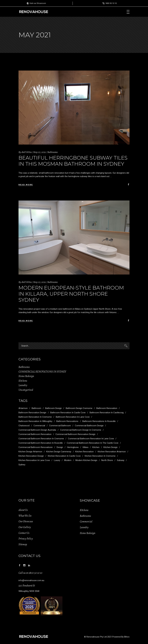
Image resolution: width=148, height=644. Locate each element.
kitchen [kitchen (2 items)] (96, 447)
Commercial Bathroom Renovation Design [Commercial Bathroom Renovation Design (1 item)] (75, 434)
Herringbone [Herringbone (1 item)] (73, 447)
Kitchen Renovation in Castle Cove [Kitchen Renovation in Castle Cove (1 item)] (64, 456)
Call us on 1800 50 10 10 (30, 573)
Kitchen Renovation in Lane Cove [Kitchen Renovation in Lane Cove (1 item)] (34, 460)
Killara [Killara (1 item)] (85, 447)
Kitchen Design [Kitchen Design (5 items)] (110, 447)
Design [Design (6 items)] (60, 447)
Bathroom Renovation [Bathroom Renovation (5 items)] (107, 408)
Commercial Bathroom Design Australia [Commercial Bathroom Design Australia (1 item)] (37, 430)
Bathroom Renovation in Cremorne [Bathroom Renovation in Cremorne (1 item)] (35, 417)
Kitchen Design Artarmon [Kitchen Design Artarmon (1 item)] (30, 452)
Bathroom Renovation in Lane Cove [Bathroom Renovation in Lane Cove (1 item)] (73, 417)
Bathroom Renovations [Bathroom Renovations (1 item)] (67, 421)
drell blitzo (27, 152)
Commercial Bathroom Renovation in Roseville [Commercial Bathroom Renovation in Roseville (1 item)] (41, 443)
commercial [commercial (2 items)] (39, 426)
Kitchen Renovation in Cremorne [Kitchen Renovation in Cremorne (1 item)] (100, 456)
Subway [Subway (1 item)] (121, 460)
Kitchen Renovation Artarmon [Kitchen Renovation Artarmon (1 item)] (112, 452)
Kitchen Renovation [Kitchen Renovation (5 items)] (84, 452)
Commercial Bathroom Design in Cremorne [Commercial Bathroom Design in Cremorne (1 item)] (81, 430)
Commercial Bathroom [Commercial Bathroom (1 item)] (60, 426)
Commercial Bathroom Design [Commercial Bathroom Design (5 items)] (89, 426)
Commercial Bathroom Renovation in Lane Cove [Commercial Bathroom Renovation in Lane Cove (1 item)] (91, 439)
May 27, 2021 (40, 152)
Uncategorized (26, 390)
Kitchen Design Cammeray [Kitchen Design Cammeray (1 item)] (59, 452)
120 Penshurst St (27, 586)
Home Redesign (26, 376)
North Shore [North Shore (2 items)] (107, 460)
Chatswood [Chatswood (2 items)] (24, 426)
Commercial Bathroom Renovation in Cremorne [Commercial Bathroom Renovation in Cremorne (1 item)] (41, 439)
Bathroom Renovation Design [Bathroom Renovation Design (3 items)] (32, 413)
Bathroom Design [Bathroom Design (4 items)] (53, 408)
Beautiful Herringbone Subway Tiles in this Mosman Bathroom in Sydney (73, 161)
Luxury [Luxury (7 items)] (57, 460)
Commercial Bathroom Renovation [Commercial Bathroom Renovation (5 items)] (35, 434)
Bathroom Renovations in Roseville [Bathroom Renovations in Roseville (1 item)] (99, 421)
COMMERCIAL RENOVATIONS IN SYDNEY (42, 372)
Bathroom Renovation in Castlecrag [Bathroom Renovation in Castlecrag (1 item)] (107, 413)
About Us (23, 510)
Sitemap (23, 544)
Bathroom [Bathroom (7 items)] (36, 408)
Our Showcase (26, 521)
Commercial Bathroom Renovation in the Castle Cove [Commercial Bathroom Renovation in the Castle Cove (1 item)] (93, 443)
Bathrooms (53, 152)
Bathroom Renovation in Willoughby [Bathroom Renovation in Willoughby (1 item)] (35, 421)
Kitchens (23, 381)
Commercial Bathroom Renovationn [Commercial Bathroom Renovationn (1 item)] (36, 447)
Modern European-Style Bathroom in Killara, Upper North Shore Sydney (71, 294)
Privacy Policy (26, 539)
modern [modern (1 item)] (68, 460)
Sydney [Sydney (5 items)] (22, 465)
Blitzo (127, 637)
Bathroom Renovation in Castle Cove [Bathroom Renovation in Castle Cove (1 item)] (68, 413)
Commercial (86, 522)
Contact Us (24, 533)
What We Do (25, 516)
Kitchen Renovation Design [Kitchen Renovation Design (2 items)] (31, 456)
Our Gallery (25, 527)
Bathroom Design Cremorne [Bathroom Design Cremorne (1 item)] (79, 408)
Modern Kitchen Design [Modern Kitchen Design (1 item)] (86, 460)
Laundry (23, 385)
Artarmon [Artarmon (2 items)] (23, 408)
